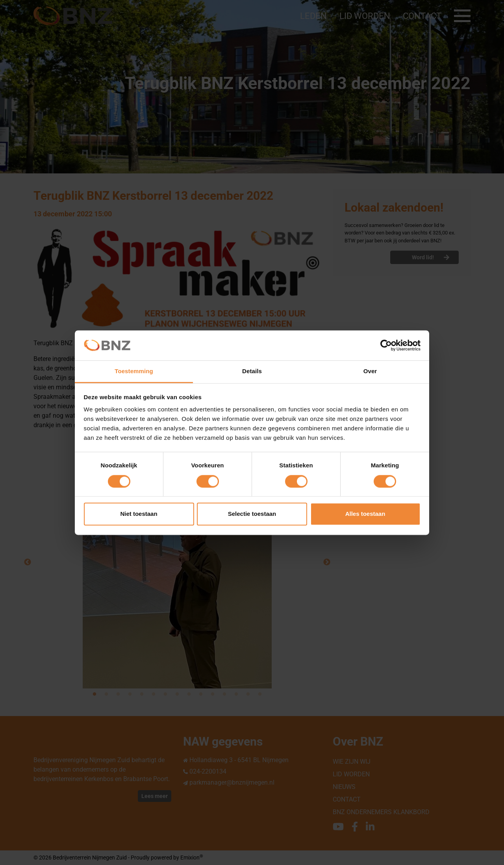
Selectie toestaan (252, 514)
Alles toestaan (365, 514)
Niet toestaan (139, 514)
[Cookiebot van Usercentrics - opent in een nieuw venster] (386, 345)
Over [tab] (370, 371)
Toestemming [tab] (134, 371)
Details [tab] (252, 371)
